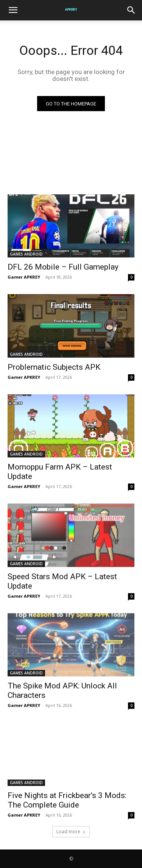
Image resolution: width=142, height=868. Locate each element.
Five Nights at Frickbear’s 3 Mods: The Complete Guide (67, 800)
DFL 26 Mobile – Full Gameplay (63, 267)
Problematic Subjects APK (54, 367)
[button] (13, 10)
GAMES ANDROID (26, 254)
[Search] (131, 10)
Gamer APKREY (24, 277)
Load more (71, 832)
